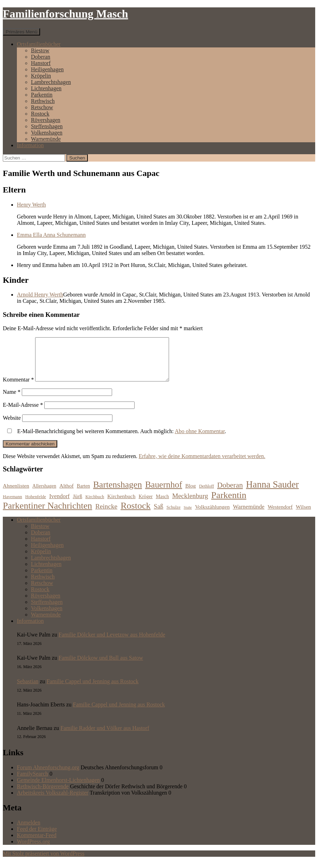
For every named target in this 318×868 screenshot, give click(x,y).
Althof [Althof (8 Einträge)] (67, 494)
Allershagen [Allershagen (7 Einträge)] (44, 494)
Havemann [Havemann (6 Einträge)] (12, 505)
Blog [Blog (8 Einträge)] (190, 494)
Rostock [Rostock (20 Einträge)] (135, 514)
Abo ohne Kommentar (200, 440)
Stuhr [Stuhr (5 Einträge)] (188, 516)
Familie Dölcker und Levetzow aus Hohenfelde (112, 643)
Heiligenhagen (47, 69)
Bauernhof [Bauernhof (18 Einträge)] (164, 493)
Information (30, 145)
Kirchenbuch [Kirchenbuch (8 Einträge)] (121, 505)
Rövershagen (46, 120)
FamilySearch (33, 782)
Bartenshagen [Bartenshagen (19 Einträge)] (118, 493)
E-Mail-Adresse (23, 413)
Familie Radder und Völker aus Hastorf (105, 736)
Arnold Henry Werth (40, 295)
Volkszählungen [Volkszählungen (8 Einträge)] (212, 515)
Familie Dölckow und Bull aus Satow (101, 666)
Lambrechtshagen (51, 82)
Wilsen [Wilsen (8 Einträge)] (303, 515)
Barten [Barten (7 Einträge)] (84, 494)
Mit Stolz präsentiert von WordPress (44, 862)
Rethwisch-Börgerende (43, 795)
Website (12, 426)
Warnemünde (46, 139)
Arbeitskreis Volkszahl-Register (53, 801)
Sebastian (28, 690)
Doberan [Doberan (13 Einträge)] (230, 494)
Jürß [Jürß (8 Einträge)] (77, 505)
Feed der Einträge (37, 837)
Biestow (40, 50)
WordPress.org (33, 850)
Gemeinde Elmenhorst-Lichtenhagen (58, 788)
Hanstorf (41, 63)
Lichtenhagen (46, 88)
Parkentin (42, 95)
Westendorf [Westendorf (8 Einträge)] (280, 515)
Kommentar (18, 388)
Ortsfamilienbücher (39, 44)
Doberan (41, 57)
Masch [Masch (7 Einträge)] (162, 505)
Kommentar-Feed (37, 844)
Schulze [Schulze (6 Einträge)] (174, 516)
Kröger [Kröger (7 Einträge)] (146, 505)
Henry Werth (31, 205)
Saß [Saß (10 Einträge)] (159, 515)
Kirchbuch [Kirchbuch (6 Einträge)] (95, 505)
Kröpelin (41, 76)
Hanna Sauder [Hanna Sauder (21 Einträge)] (272, 493)
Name (12, 400)
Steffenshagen (47, 126)
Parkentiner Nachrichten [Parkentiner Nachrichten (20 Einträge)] (47, 514)
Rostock (40, 114)
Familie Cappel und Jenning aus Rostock (92, 690)
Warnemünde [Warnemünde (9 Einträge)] (249, 515)
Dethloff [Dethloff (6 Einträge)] (206, 495)
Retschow (42, 107)
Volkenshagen (47, 133)
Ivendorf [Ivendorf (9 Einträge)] (59, 505)
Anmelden (29, 831)
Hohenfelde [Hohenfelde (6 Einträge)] (36, 505)
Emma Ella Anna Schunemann (51, 235)
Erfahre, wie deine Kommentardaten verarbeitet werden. (202, 465)
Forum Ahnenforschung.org (48, 776)
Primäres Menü (21, 32)
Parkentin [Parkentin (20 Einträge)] (229, 504)
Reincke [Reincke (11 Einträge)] (106, 515)
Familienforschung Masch (65, 14)
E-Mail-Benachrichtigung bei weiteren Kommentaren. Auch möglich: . (115, 440)
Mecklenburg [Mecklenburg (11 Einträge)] (190, 504)
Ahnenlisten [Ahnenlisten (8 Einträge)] (16, 494)
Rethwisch (43, 101)
